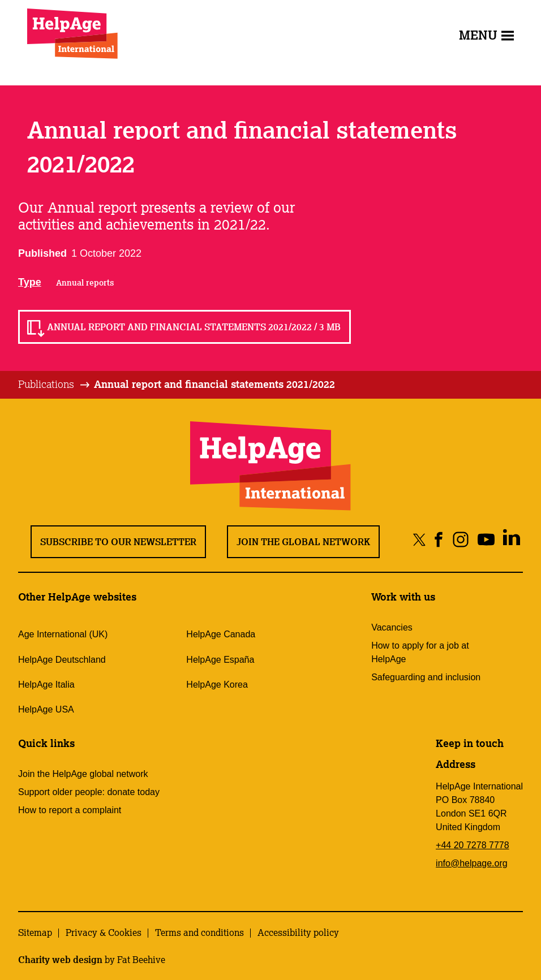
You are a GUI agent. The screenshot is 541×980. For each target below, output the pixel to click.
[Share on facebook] (439, 539)
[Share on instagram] (460, 539)
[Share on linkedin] (511, 539)
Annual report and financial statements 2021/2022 (214, 384)
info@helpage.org (472, 863)
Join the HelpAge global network (83, 774)
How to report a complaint (70, 810)
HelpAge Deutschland (62, 660)
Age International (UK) (63, 634)
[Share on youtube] (486, 539)
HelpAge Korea (217, 685)
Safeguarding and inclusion (426, 677)
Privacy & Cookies (104, 932)
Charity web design (60, 960)
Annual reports (85, 283)
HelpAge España (220, 660)
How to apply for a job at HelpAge (420, 652)
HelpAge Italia (46, 685)
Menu (486, 35)
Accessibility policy (298, 932)
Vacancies (392, 627)
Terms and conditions (199, 932)
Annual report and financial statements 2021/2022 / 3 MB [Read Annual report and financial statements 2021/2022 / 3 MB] (194, 327)
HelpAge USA (46, 709)
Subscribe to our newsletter (118, 542)
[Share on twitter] (420, 539)
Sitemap (35, 932)
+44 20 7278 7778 (472, 845)
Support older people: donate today (89, 792)
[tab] (55, 385)
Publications (46, 384)
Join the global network (303, 542)
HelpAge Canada (221, 634)
